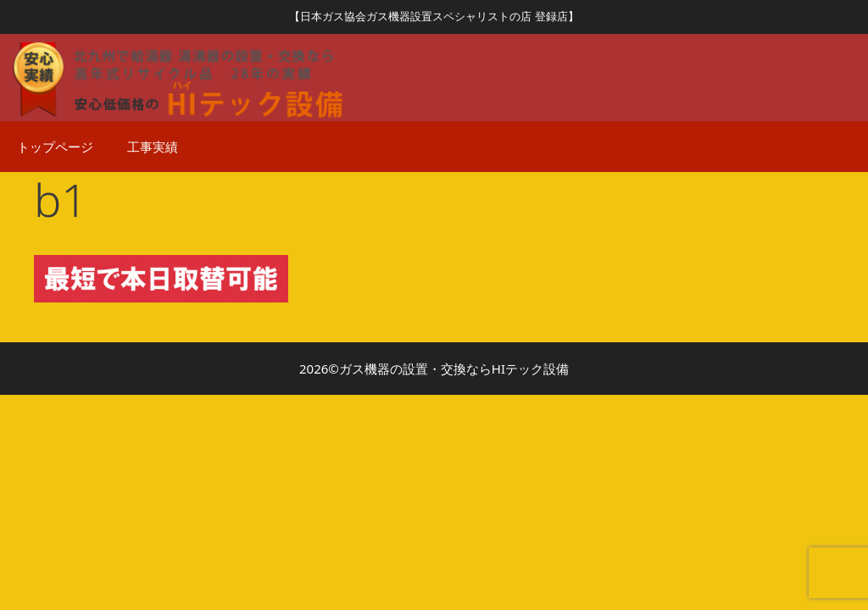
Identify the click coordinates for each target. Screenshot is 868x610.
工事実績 (153, 147)
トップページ (55, 147)
